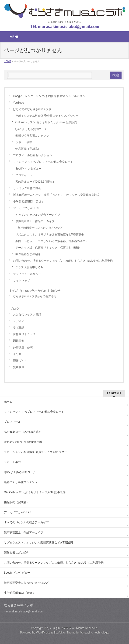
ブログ (14, 309)
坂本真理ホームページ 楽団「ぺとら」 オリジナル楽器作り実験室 (56, 195)
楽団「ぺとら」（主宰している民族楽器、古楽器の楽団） (52, 241)
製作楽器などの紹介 (28, 254)
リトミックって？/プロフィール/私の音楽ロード (43, 162)
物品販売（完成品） (28, 149)
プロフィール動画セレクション (33, 155)
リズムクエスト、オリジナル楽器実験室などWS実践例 (50, 235)
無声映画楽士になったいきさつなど (40, 228)
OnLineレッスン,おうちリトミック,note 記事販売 (46, 122)
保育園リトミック (24, 334)
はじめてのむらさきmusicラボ (32, 109)
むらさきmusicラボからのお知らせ (35, 291)
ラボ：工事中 (24, 142)
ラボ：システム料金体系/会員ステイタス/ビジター (47, 116)
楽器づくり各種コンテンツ (32, 136)
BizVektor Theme (65, 633)
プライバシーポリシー (27, 274)
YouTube (19, 103)
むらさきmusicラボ (59, 628)
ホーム (8, 402)
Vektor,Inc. (87, 633)
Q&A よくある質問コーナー (33, 129)
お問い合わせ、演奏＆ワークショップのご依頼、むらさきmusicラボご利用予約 (63, 261)
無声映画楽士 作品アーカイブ (35, 221)
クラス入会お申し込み (29, 267)
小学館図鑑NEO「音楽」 (29, 202)
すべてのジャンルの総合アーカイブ (38, 215)
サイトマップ (21, 281)
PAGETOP (114, 393)
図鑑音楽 (19, 341)
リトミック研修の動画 (27, 188)
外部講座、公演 (23, 347)
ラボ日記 (19, 328)
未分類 (17, 354)
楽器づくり (20, 361)
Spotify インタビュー (28, 169)
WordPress (43, 633)
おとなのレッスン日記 (27, 315)
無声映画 (19, 367)
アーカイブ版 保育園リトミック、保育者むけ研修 (48, 248)
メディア (19, 321)
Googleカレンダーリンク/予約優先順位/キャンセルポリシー (51, 96)
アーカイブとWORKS (27, 208)
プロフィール (24, 175)
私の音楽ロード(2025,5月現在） (36, 182)
